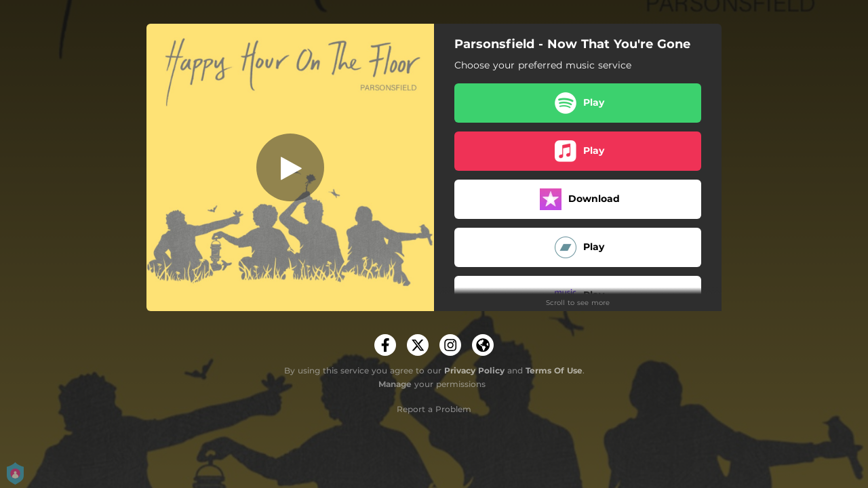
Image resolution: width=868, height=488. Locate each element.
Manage (395, 384)
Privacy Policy (474, 370)
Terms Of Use (554, 370)
